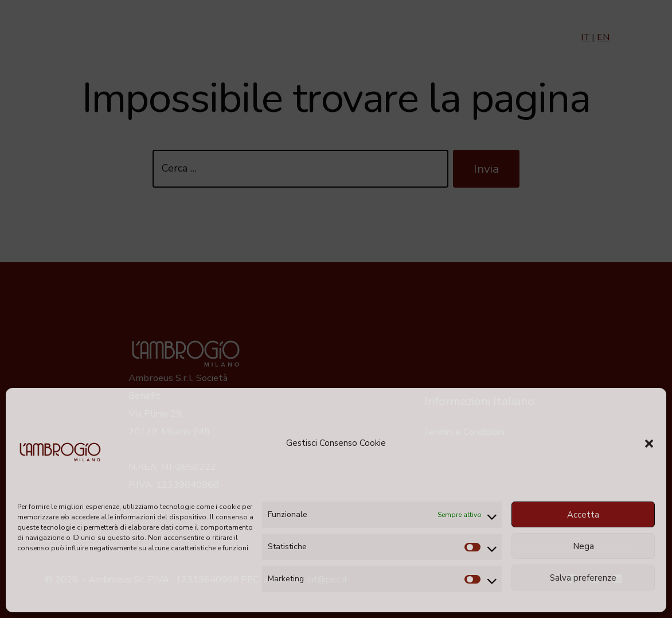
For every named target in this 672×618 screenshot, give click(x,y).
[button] (649, 444)
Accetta (583, 515)
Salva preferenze (583, 578)
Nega (583, 546)
